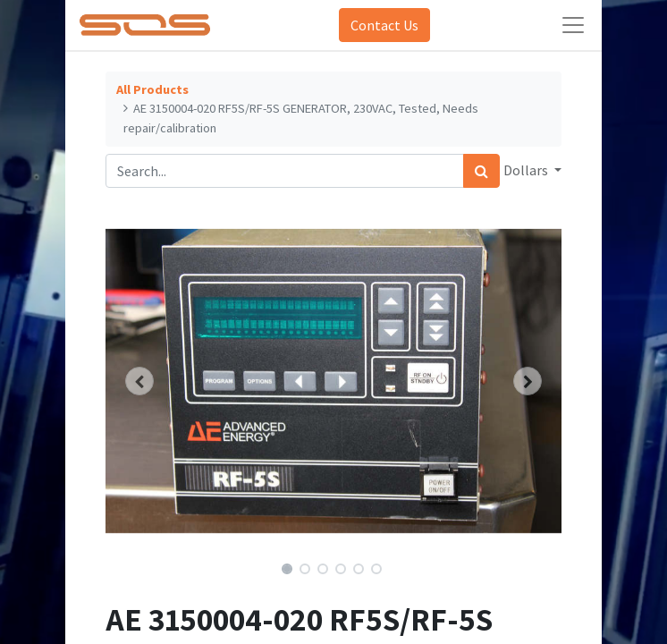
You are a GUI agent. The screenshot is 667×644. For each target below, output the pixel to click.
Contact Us (384, 25)
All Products (152, 89)
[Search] (481, 171)
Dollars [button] (527, 170)
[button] (140, 381)
